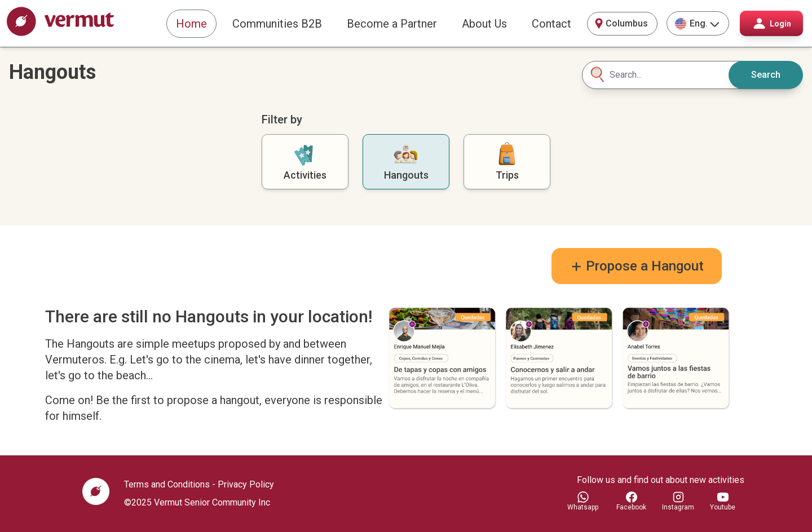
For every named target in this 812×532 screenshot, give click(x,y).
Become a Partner (392, 24)
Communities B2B (277, 24)
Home (191, 24)
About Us (484, 24)
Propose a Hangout (637, 266)
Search (766, 75)
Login (772, 23)
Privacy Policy (246, 484)
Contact (551, 24)
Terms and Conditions (167, 484)
